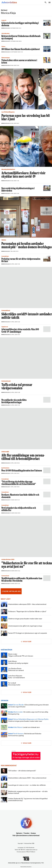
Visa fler (27, 642)
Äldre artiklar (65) (11, 591)
